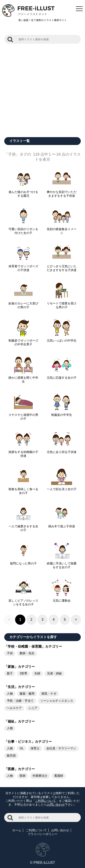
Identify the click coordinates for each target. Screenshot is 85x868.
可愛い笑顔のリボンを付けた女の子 (23, 229)
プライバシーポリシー (42, 834)
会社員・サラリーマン (61, 748)
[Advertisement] (42, 88)
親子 (10, 673)
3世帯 (23, 673)
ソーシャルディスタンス (57, 701)
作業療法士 (40, 776)
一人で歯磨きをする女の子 (23, 526)
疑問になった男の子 (23, 562)
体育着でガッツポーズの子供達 (23, 266)
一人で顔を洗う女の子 (62, 487)
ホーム (17, 830)
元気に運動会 (62, 599)
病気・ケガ (49, 694)
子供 (10, 653)
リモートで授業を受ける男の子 (62, 304)
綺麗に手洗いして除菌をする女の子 (62, 564)
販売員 (11, 755)
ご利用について (45, 801)
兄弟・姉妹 (54, 673)
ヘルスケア (14, 708)
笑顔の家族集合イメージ (62, 229)
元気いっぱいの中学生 (62, 339)
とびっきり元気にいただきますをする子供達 (62, 266)
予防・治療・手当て (20, 701)
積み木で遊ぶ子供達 (62, 525)
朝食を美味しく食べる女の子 (23, 489)
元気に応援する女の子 (62, 376)
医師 (23, 776)
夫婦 (37, 673)
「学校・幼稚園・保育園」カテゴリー (33, 646)
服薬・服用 (27, 694)
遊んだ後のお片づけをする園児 (23, 192)
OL (22, 748)
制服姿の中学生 (62, 413)
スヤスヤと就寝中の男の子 (23, 415)
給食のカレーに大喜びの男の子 (23, 304)
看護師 (59, 776)
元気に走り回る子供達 (62, 450)
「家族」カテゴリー (20, 667)
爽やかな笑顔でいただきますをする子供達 (62, 192)
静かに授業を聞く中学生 (23, 378)
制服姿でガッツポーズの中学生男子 (23, 341)
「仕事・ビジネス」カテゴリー (28, 742)
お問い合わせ (56, 805)
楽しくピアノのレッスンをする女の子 (23, 601)
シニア (33, 708)
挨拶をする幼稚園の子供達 (23, 452)
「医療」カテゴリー (20, 769)
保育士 (35, 748)
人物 (10, 694)
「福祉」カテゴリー (20, 721)
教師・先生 (27, 653)
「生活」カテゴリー (20, 687)
